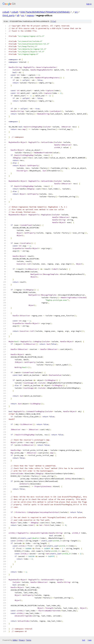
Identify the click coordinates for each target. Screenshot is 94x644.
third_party (9, 15)
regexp (30, 15)
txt (84, 640)
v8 (18, 15)
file (53, 21)
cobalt (6, 12)
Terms (29, 640)
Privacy (22, 640)
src (76, 12)
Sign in (89, 4)
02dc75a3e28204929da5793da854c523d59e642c (45, 12)
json (90, 640)
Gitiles (15, 640)
